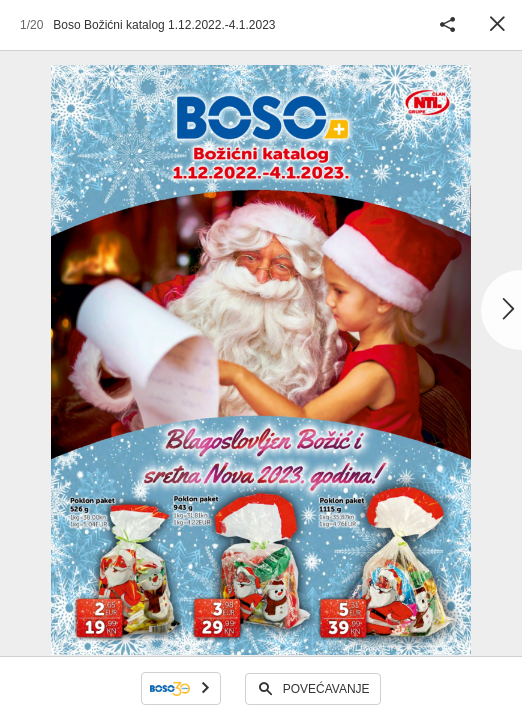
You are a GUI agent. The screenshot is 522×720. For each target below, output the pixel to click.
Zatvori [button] (497, 25)
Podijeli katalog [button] (447, 25)
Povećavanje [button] (326, 689)
